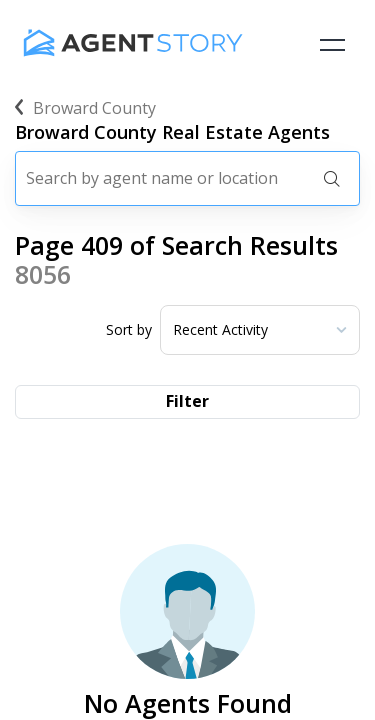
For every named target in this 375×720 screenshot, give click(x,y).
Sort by (129, 330)
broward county (85, 108)
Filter (187, 401)
